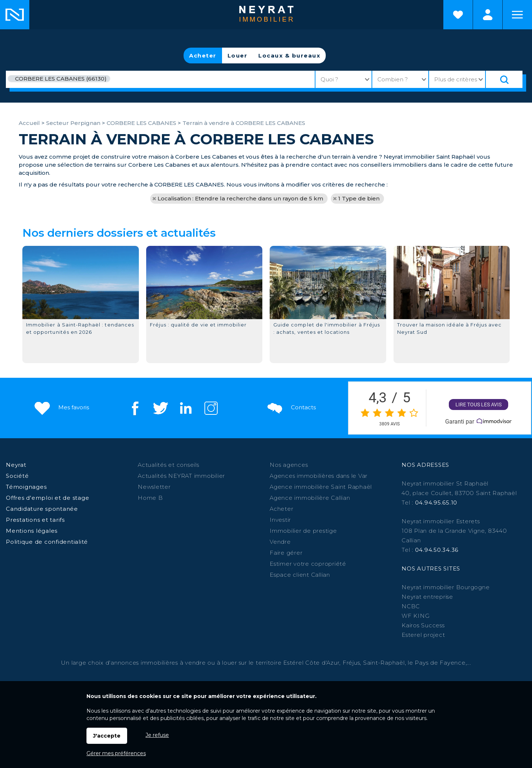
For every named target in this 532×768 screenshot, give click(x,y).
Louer (238, 56)
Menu (517, 15)
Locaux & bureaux (289, 56)
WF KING (415, 616)
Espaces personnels (488, 15)
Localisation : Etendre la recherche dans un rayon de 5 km (240, 198)
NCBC (411, 606)
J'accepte (107, 736)
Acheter (203, 56)
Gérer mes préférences (116, 753)
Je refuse (157, 735)
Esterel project (423, 635)
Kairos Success (423, 625)
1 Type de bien (359, 198)
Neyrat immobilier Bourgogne (446, 587)
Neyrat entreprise (427, 597)
